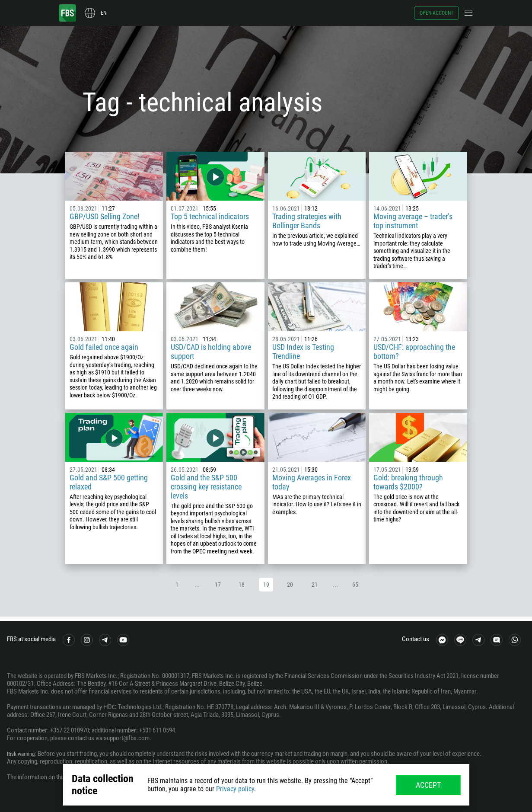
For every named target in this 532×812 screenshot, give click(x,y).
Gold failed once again (104, 347)
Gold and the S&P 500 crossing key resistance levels (206, 487)
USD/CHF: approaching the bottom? (414, 352)
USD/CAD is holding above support (211, 352)
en (104, 13)
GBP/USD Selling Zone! (104, 216)
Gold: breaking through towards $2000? (408, 482)
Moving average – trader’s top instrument (413, 221)
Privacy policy (235, 789)
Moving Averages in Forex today (312, 482)
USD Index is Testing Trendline (303, 352)
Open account (436, 13)
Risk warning (23, 754)
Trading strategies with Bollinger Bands (307, 221)
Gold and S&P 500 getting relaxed (109, 482)
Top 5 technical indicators (210, 216)
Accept (428, 785)
